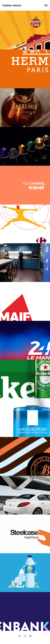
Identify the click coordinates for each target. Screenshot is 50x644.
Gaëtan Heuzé (12, 5)
